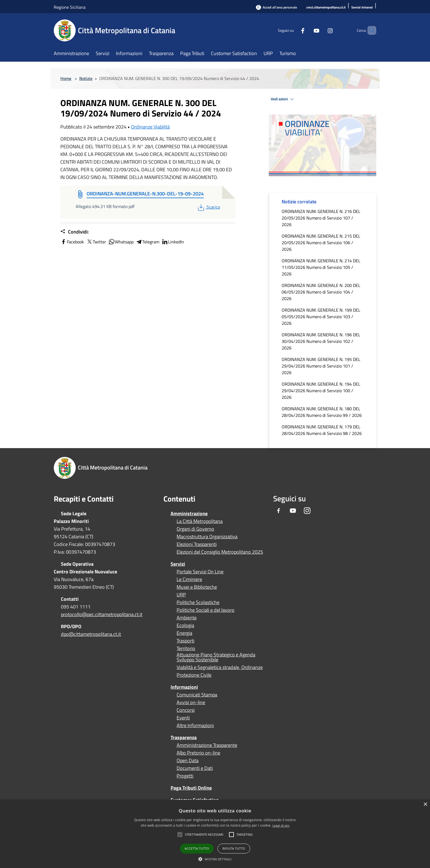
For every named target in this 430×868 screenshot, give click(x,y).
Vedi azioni (283, 99)
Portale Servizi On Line (200, 572)
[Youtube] (307, 30)
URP (181, 595)
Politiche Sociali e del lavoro (206, 610)
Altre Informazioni (195, 725)
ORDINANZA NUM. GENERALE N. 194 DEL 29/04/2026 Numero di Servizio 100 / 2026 (321, 391)
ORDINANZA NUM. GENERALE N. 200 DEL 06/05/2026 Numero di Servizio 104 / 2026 (321, 292)
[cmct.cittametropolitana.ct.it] (326, 8)
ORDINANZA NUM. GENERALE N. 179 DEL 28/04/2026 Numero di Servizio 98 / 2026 (322, 430)
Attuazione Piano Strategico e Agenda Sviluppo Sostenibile (216, 657)
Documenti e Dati (195, 768)
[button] (204, 835)
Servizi (178, 564)
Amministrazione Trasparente (207, 745)
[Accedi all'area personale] (276, 7)
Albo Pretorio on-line (198, 753)
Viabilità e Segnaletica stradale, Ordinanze (220, 667)
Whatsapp (121, 242)
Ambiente (187, 618)
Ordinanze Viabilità (150, 127)
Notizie (86, 78)
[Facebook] (293, 30)
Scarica (208, 207)
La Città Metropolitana (200, 521)
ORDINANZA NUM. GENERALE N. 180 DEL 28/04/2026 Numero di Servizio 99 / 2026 (322, 412)
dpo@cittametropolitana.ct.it (91, 634)
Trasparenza (184, 737)
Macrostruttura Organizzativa (207, 537)
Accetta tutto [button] (197, 848)
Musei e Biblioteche (197, 587)
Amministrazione (189, 513)
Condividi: (74, 232)
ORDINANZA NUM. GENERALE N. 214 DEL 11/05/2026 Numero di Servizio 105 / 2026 (321, 267)
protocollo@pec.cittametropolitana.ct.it (102, 614)
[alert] (215, 834)
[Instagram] (321, 30)
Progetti (185, 776)
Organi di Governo (195, 529)
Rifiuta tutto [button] (234, 848)
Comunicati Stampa (197, 695)
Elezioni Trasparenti (197, 544)
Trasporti (186, 641)
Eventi (183, 718)
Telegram (148, 242)
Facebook (72, 242)
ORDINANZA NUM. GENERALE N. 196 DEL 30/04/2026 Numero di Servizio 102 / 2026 (321, 341)
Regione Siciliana (70, 7)
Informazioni (184, 687)
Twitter (96, 242)
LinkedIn (173, 242)
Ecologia (185, 625)
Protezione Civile (194, 675)
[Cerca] (370, 30)
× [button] (425, 805)
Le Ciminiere (189, 579)
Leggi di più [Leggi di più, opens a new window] (281, 825)
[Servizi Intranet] (362, 8)
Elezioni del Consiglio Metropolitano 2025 (220, 552)
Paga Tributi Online (191, 788)
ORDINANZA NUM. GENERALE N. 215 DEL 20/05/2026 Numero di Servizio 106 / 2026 (321, 243)
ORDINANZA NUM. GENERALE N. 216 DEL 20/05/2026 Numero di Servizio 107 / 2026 (321, 218)
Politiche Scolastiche (198, 602)
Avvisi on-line (191, 702)
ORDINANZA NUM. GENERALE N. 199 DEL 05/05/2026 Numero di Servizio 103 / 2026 (321, 317)
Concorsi (186, 710)
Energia (184, 633)
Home (66, 78)
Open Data (188, 761)
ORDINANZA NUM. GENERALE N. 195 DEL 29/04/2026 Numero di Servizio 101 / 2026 (321, 366)
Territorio (186, 648)
